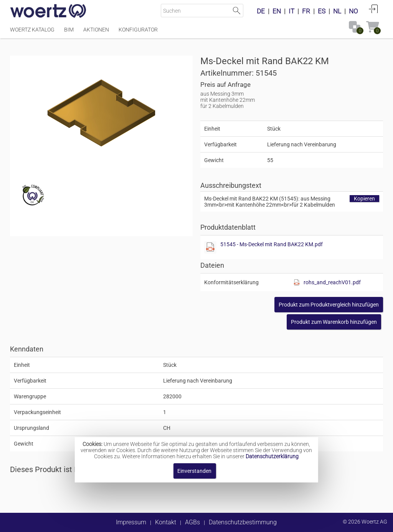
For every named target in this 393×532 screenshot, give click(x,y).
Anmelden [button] (373, 9)
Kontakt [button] (166, 522)
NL (337, 11)
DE (261, 11)
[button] (329, 305)
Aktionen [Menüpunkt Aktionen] (96, 30)
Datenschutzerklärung (272, 456)
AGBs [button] (192, 522)
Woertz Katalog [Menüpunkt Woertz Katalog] (32, 30)
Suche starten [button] (237, 11)
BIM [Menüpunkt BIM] (69, 30)
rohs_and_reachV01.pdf (332, 282)
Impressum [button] (131, 522)
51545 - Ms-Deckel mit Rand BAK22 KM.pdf (272, 244)
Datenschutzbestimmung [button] (243, 522)
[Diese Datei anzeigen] (210, 247)
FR (306, 11)
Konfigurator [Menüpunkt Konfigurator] (138, 30)
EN (277, 11)
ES (322, 11)
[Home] (48, 12)
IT (291, 11)
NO (353, 11)
